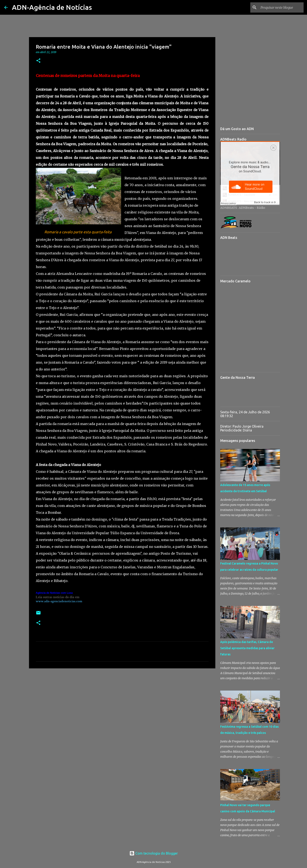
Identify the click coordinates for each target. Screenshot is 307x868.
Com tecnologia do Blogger (154, 853)
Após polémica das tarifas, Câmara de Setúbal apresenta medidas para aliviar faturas (247, 648)
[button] (38, 61)
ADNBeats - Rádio (252, 208)
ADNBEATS (229, 208)
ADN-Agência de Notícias (52, 7)
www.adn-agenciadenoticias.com (59, 601)
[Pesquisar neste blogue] (281, 7)
